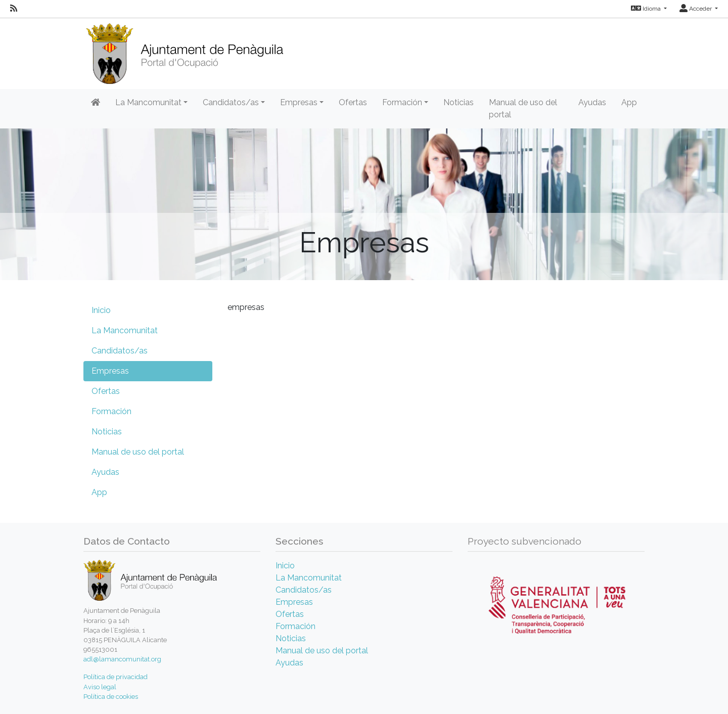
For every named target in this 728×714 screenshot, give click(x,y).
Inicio (101, 310)
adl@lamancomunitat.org (122, 659)
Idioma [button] (647, 9)
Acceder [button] (696, 9)
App (629, 102)
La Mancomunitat (125, 330)
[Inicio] (183, 50)
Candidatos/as (120, 351)
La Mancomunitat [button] (148, 102)
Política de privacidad (116, 677)
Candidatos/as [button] (231, 102)
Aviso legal (100, 687)
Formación (111, 411)
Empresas (110, 371)
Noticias (459, 102)
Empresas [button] (299, 102)
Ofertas (353, 102)
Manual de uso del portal (523, 108)
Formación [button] (402, 102)
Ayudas (592, 102)
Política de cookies (111, 697)
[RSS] (14, 9)
